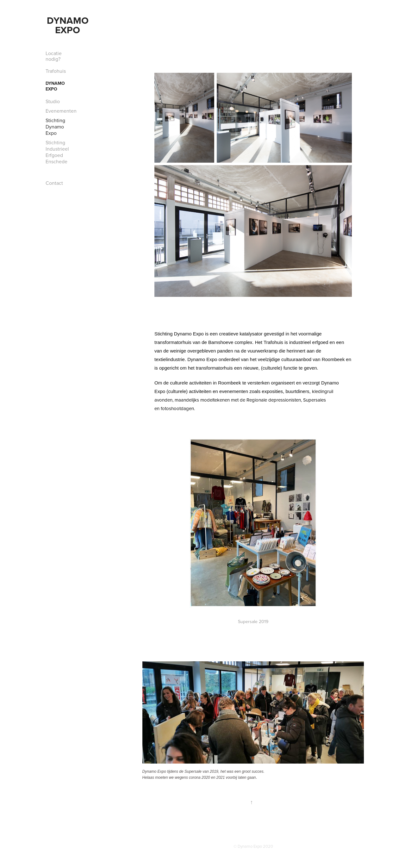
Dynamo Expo (69, 25)
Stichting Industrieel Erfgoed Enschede (57, 152)
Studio (53, 101)
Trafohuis (56, 71)
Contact (54, 183)
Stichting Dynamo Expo (55, 127)
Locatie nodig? (54, 56)
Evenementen (61, 111)
